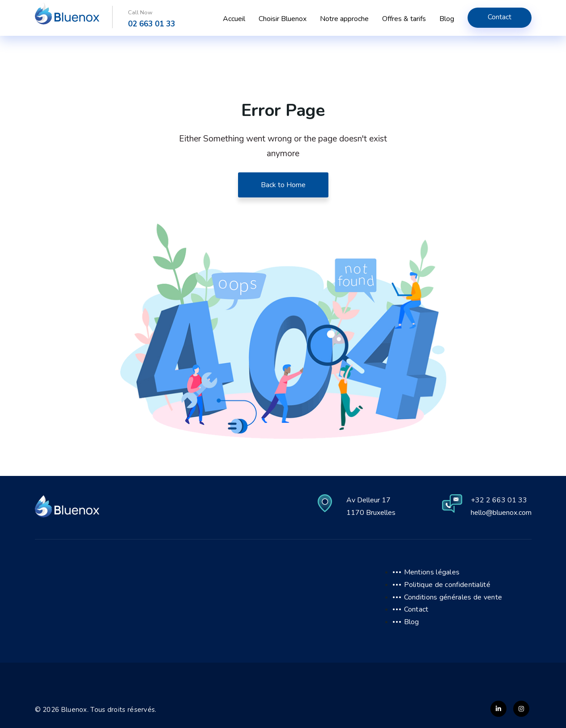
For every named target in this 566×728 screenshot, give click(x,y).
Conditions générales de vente (453, 597)
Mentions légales (432, 572)
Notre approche (344, 19)
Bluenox (74, 710)
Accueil (234, 19)
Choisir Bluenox (283, 19)
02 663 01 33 (151, 24)
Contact (500, 17)
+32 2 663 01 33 (499, 500)
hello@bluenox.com (501, 513)
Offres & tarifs (404, 19)
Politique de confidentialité (447, 585)
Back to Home (283, 185)
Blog (447, 19)
